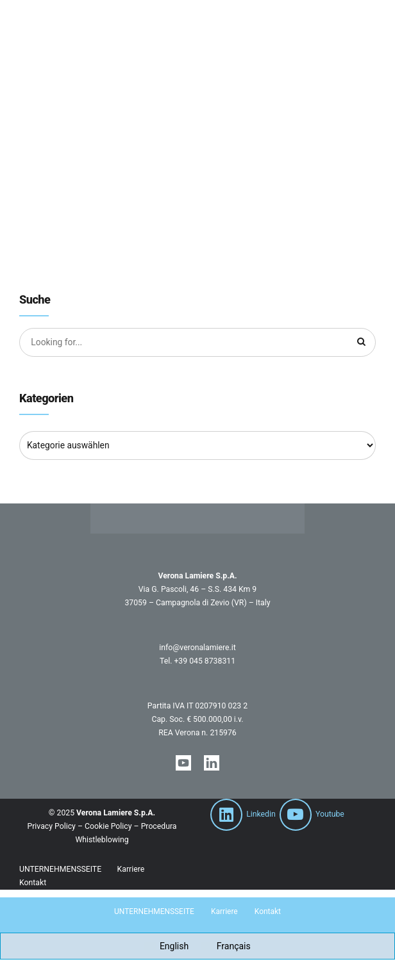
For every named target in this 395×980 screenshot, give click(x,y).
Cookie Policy (108, 828)
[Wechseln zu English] (166, 947)
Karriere (131, 870)
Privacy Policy (51, 828)
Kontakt (33, 883)
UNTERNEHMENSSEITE (60, 870)
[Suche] (362, 343)
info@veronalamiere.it (197, 648)
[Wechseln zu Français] (226, 947)
